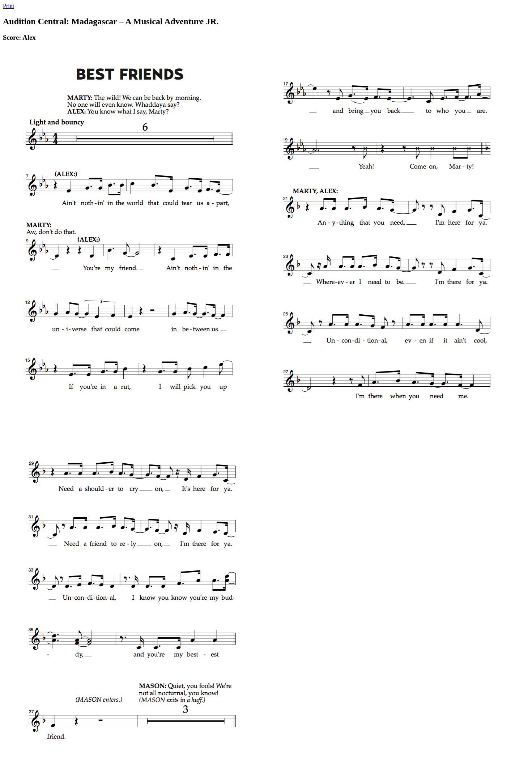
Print (8, 6)
